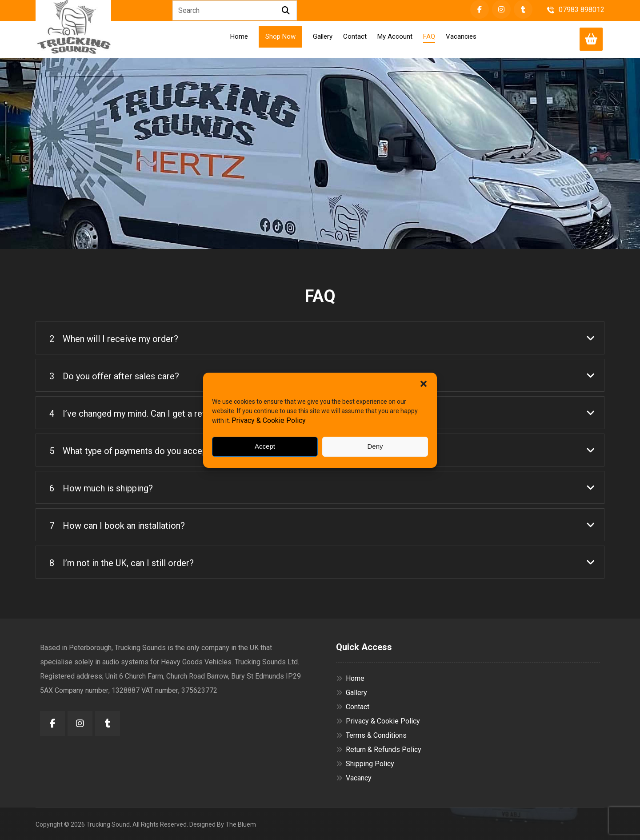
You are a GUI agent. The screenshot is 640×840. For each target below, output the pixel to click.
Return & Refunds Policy (379, 750)
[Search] (286, 11)
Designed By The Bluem (223, 824)
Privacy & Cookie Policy (269, 420)
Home (350, 678)
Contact (353, 707)
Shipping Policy (365, 764)
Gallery (352, 693)
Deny (375, 446)
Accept (265, 446)
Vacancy (354, 778)
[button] (424, 384)
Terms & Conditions (371, 735)
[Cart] (591, 38)
